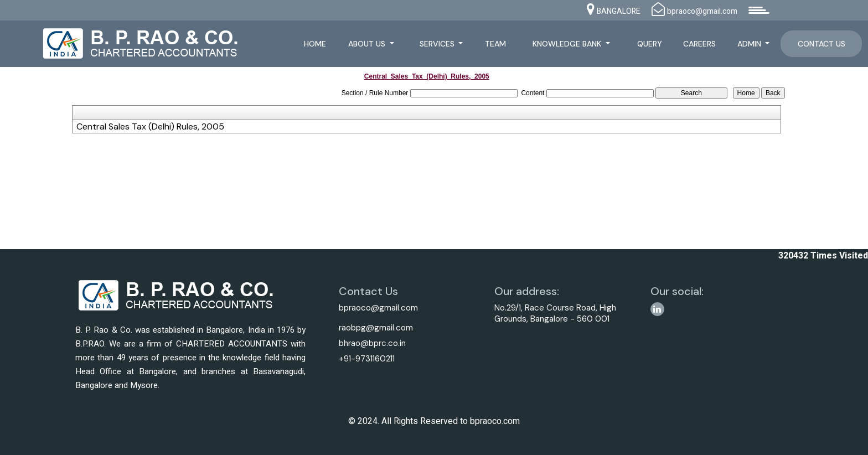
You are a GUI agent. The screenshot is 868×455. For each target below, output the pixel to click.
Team (495, 44)
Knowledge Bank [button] (568, 44)
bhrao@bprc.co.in (372, 343)
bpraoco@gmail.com (378, 308)
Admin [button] (750, 44)
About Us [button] (368, 44)
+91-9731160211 (367, 359)
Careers (699, 44)
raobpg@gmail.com (376, 328)
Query (650, 44)
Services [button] (438, 44)
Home (315, 44)
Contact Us (821, 44)
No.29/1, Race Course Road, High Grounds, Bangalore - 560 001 (555, 313)
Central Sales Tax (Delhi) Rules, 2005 (150, 127)
